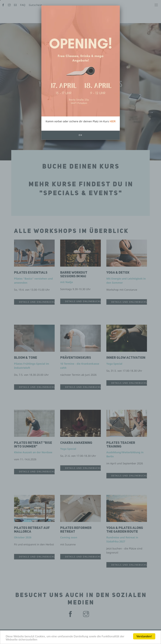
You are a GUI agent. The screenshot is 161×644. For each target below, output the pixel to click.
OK (80, 104)
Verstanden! (144, 636)
